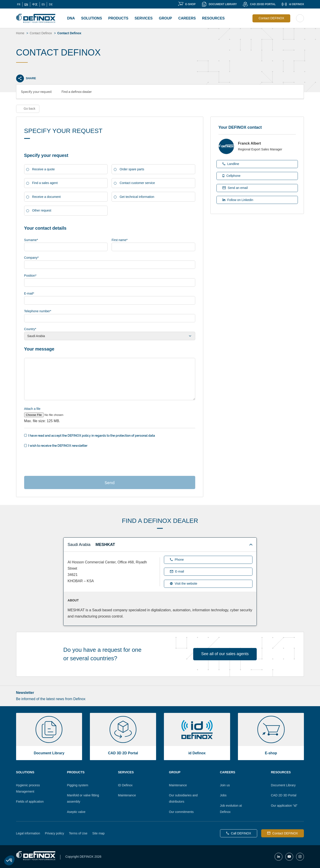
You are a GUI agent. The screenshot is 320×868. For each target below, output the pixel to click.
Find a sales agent (45, 183)
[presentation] (58, 461)
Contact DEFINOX (271, 18)
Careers (187, 18)
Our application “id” (284, 806)
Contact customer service (137, 183)
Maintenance (127, 795)
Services (144, 18)
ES (43, 4)
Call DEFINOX (239, 833)
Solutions (92, 18)
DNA (71, 18)
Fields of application (30, 802)
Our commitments (181, 812)
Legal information (28, 833)
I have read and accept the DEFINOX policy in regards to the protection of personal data (92, 435)
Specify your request (36, 91)
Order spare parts (132, 169)
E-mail (29, 293)
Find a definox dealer (77, 91)
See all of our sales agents (225, 654)
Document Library (283, 785)
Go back (30, 109)
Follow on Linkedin (238, 200)
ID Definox (125, 785)
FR (19, 4)
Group (165, 18)
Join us (225, 785)
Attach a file (32, 409)
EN (26, 4)
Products (118, 18)
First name (120, 240)
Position (30, 276)
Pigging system (78, 785)
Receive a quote (43, 169)
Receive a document (47, 197)
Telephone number (38, 311)
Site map (99, 833)
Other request (42, 210)
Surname (31, 240)
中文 (35, 4)
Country (30, 329)
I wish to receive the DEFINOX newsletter (58, 445)
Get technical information (137, 197)
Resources (213, 18)
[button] (9, 860)
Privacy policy (55, 833)
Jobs (223, 795)
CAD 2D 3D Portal (284, 795)
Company (31, 258)
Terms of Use (78, 833)
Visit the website (184, 584)
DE (51, 4)
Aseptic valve (76, 812)
